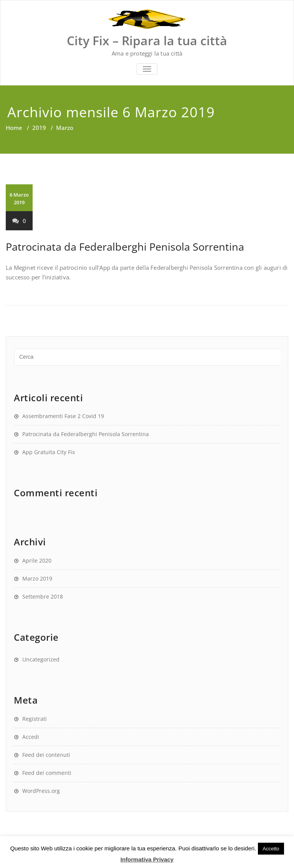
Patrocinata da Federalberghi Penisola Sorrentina (125, 247)
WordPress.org (41, 791)
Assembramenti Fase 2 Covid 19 (63, 416)
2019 (39, 128)
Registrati (35, 719)
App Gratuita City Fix (49, 452)
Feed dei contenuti (46, 755)
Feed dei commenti (47, 773)
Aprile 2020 (37, 560)
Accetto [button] (271, 849)
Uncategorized (41, 659)
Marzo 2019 (37, 578)
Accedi (31, 737)
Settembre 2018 (43, 596)
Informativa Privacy (147, 859)
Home (14, 128)
